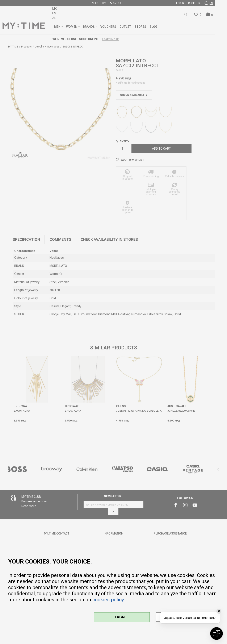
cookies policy (108, 600)
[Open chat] (217, 633)
